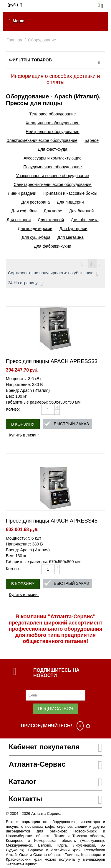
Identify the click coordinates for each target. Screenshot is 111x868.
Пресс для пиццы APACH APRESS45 (52, 521)
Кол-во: (13, 409)
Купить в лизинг (24, 435)
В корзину (23, 424)
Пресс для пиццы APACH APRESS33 (52, 361)
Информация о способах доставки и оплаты (55, 79)
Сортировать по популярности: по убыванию (53, 274)
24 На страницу (25, 284)
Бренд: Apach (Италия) (28, 390)
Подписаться (55, 709)
